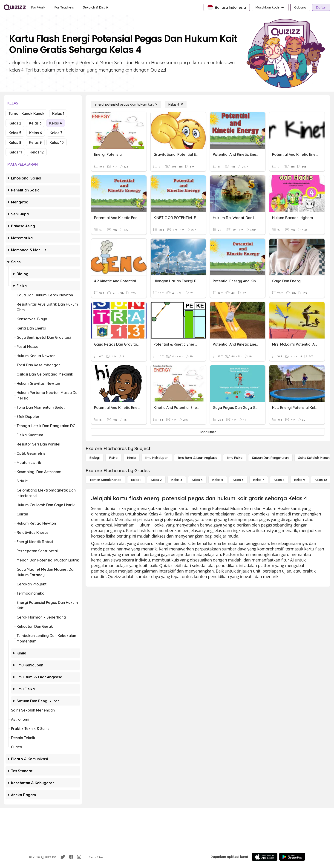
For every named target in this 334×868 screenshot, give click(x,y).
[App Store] (265, 857)
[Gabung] (300, 7)
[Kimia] (131, 458)
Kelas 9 (35, 142)
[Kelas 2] (156, 480)
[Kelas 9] (300, 480)
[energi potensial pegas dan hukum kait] (126, 104)
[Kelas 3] (177, 480)
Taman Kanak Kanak (26, 113)
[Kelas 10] (321, 480)
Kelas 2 (15, 123)
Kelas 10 (57, 142)
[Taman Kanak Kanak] (105, 480)
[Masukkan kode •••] (270, 7)
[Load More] (208, 432)
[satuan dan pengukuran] (270, 458)
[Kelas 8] (279, 480)
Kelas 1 (58, 113)
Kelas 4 (56, 123)
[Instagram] (79, 857)
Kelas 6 (36, 133)
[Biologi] (95, 458)
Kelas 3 (35, 123)
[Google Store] (292, 857)
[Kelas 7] (259, 480)
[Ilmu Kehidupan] (157, 458)
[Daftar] (321, 7)
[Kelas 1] (136, 480)
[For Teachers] (64, 7)
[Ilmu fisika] (235, 458)
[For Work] (38, 7)
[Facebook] (71, 857)
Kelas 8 (15, 142)
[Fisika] (113, 458)
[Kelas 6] (238, 480)
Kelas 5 (15, 133)
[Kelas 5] (218, 480)
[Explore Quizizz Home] (15, 7)
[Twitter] (63, 857)
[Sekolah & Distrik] (96, 7)
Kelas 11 (15, 152)
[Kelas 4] (176, 104)
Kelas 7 (56, 133)
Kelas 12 (37, 152)
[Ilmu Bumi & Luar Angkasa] (198, 458)
